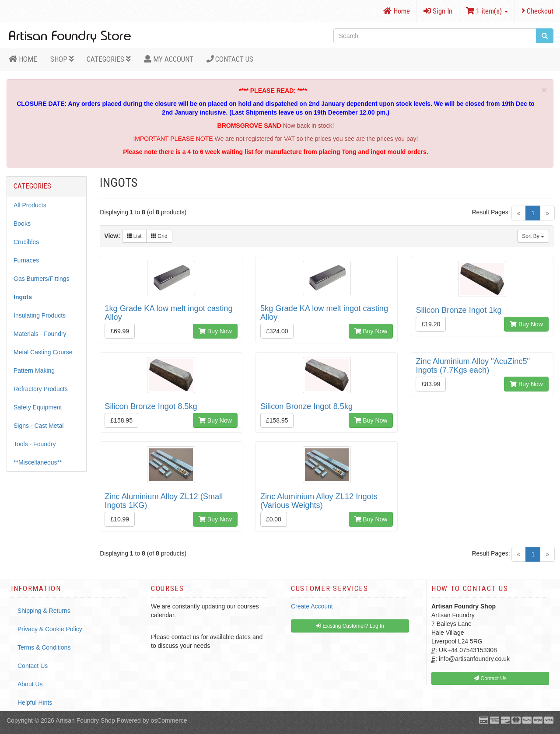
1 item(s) (487, 11)
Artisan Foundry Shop (85, 720)
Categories (109, 59)
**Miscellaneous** (38, 462)
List (134, 236)
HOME (23, 59)
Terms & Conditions (44, 647)
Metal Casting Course (43, 352)
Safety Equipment (38, 407)
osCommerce (169, 720)
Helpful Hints (35, 703)
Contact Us (230, 59)
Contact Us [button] (490, 678)
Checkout (537, 11)
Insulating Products (40, 315)
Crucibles (26, 242)
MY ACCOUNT (169, 59)
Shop (62, 59)
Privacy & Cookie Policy (50, 629)
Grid (159, 236)
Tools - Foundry (35, 444)
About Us (30, 684)
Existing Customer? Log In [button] (350, 626)
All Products (30, 205)
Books (22, 224)
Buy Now (215, 331)
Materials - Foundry (40, 334)
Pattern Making (34, 370)
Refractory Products (41, 389)
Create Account (312, 606)
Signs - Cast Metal (38, 426)
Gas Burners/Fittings (42, 279)
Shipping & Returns (44, 611)
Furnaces (26, 260)
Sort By (533, 236)
